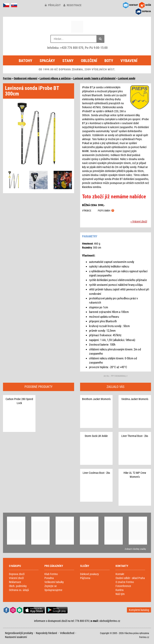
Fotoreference (123, 586)
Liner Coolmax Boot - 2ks (96, 473)
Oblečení (89, 61)
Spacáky (47, 61)
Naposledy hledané (47, 633)
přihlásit (53, 5)
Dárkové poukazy (89, 574)
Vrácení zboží (16, 578)
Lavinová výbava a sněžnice (55, 78)
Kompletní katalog (139, 610)
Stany (68, 61)
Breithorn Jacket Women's (96, 399)
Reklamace (15, 582)
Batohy (26, 61)
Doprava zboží (17, 574)
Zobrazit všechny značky (135, 549)
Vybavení (129, 61)
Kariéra (120, 590)
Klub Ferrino (51, 574)
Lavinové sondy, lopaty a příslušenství (94, 78)
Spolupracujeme (53, 590)
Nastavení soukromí (16, 637)
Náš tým (120, 594)
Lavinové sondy (127, 78)
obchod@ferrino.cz (110, 621)
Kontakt (120, 574)
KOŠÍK (148, 5)
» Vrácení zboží (139, 221)
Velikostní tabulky (54, 582)
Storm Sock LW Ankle (96, 436)
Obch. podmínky (18, 586)
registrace (72, 5)
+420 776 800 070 (72, 48)
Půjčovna (85, 578)
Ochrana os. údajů (19, 590)
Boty (109, 61)
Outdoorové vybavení (26, 78)
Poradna (49, 578)
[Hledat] (100, 39)
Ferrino (7, 78)
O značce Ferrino (125, 582)
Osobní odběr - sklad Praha (130, 578)
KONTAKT (134, 5)
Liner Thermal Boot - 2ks (135, 436)
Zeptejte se (51, 586)
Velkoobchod (67, 633)
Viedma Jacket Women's (135, 399)
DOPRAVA (147, 11)
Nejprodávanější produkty (19, 633)
